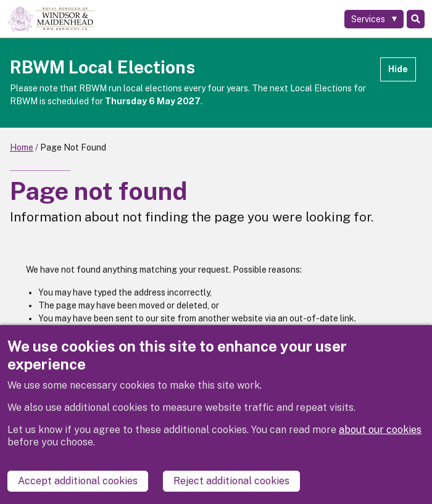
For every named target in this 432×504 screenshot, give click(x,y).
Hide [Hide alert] (398, 69)
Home (22, 147)
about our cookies (380, 430)
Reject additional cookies (231, 481)
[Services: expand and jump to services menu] (374, 19)
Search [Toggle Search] (416, 19)
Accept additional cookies (78, 481)
